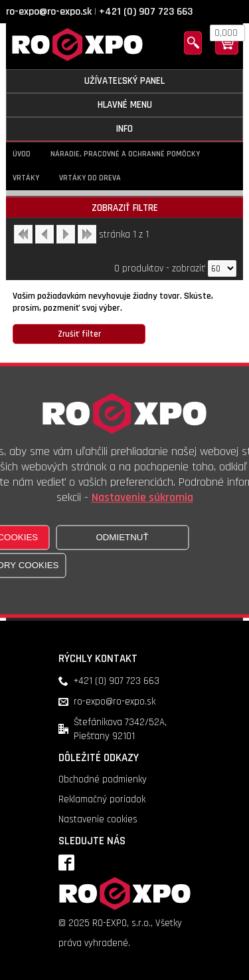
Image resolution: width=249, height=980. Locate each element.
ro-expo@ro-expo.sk (49, 12)
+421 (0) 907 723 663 (146, 12)
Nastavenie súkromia (142, 497)
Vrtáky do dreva (90, 178)
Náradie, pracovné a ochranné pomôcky (125, 154)
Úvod (22, 154)
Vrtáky (26, 178)
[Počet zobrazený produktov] (222, 268)
